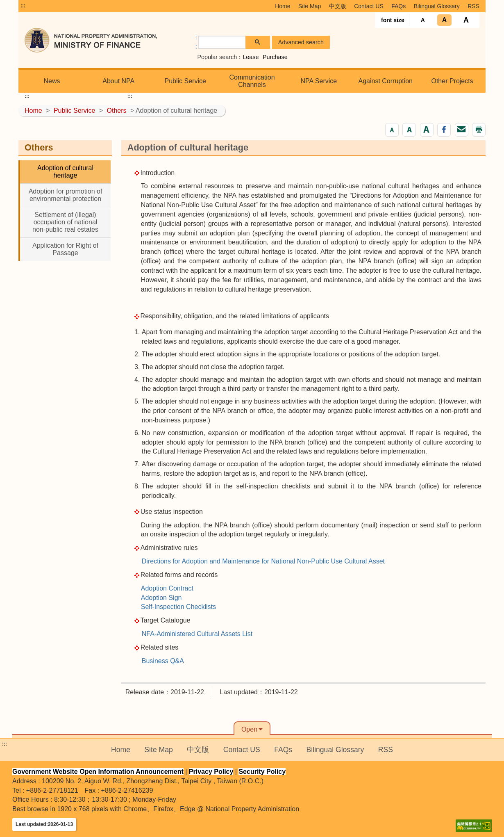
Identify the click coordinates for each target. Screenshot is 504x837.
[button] (392, 130)
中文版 (338, 6)
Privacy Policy (211, 772)
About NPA (118, 81)
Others (117, 111)
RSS (473, 6)
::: (23, 6)
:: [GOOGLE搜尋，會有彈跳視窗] (196, 42)
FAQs (398, 6)
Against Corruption (385, 81)
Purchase (275, 57)
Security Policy (262, 772)
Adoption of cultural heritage (65, 172)
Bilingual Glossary (437, 6)
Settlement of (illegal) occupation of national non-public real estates (65, 222)
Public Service (185, 81)
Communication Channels (252, 81)
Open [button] (249, 729)
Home (283, 6)
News (52, 81)
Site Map (310, 6)
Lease (251, 57)
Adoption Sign (161, 598)
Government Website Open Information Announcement (98, 772)
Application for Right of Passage (65, 249)
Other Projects (452, 81)
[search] (222, 42)
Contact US (369, 6)
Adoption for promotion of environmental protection (66, 195)
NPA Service (319, 81)
